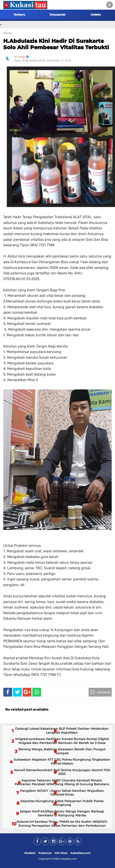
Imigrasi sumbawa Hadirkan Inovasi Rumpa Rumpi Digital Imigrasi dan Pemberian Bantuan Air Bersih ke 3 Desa (62, 741)
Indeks (96, 14)
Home (7, 33)
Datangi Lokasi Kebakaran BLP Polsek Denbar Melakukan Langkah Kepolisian (62, 731)
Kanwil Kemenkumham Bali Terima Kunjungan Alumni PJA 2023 (62, 772)
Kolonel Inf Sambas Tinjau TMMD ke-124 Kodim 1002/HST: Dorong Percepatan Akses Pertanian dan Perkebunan (62, 824)
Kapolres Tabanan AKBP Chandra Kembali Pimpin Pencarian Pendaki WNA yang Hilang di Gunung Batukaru (62, 782)
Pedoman (45, 853)
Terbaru (19, 14)
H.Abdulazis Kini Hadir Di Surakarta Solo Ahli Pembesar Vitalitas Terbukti (56, 44)
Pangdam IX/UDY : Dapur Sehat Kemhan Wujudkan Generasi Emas (62, 793)
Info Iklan (61, 853)
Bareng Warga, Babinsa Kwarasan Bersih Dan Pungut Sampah (62, 751)
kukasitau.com (80, 853)
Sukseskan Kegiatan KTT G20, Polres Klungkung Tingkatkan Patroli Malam (62, 762)
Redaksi (30, 853)
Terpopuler (57, 14)
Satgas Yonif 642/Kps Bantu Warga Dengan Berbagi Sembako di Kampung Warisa (62, 813)
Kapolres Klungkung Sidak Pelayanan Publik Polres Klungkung (62, 803)
